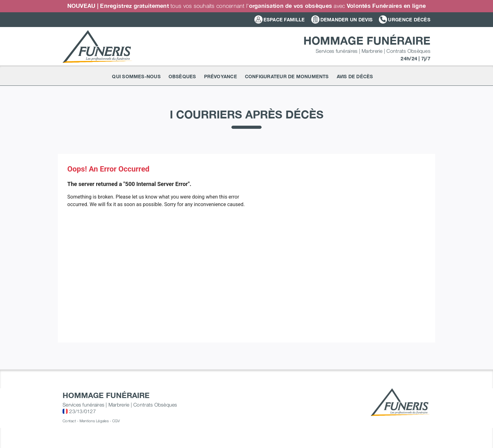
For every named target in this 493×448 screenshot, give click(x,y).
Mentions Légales (94, 421)
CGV (116, 421)
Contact (69, 421)
